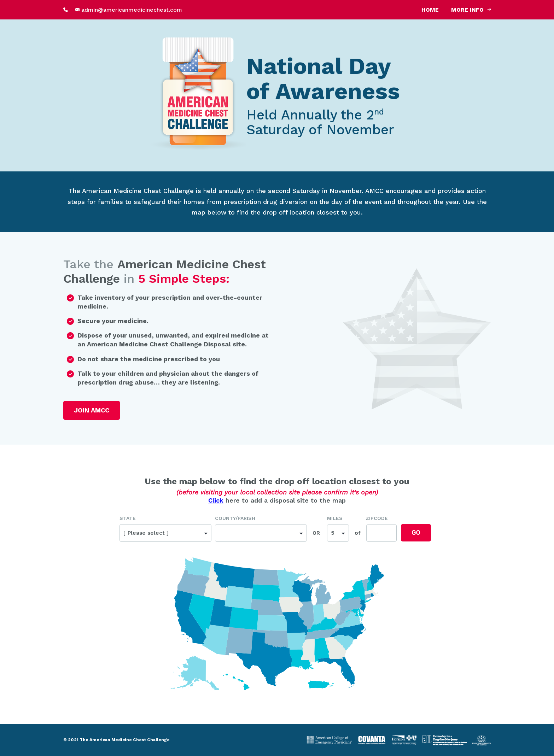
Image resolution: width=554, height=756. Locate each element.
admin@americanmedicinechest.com (132, 10)
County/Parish (235, 518)
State (128, 518)
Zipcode (377, 518)
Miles (335, 518)
